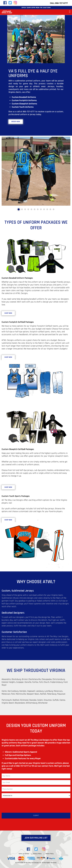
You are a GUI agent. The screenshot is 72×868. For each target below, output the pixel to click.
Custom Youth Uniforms (23, 107)
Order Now (16, 122)
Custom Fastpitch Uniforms (24, 100)
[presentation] (18, 804)
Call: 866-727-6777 (59, 3)
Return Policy (50, 854)
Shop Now (8, 313)
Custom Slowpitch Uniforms (24, 104)
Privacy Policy (37, 854)
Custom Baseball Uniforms (24, 97)
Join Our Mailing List (36, 838)
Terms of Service (24, 854)
